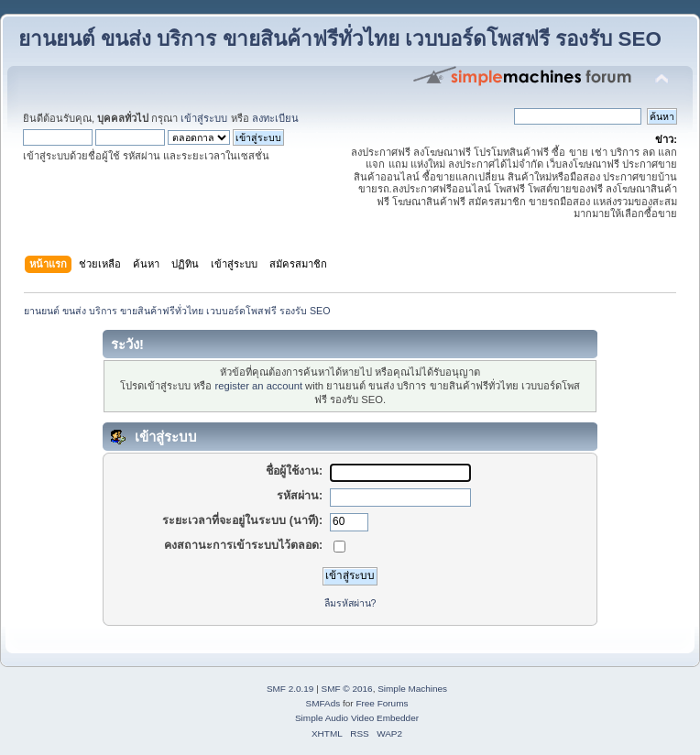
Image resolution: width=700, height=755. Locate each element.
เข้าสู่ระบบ (204, 118)
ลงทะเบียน (275, 118)
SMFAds (323, 703)
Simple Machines (412, 689)
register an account (259, 386)
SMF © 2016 (347, 689)
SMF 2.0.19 (290, 689)
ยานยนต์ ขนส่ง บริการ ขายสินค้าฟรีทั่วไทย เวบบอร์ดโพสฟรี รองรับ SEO (340, 39)
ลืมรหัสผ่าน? (350, 603)
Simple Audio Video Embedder (357, 718)
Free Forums (382, 703)
